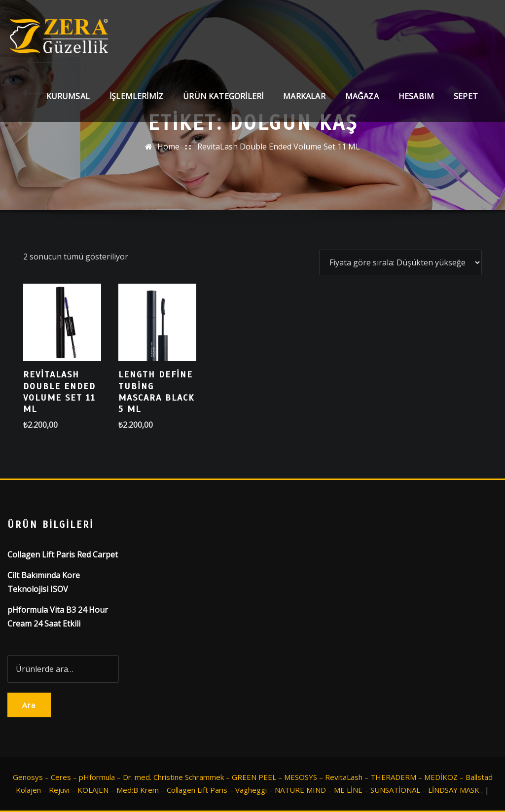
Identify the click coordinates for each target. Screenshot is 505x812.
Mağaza (362, 96)
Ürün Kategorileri (223, 96)
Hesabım (416, 96)
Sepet (466, 96)
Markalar (304, 96)
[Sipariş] (400, 262)
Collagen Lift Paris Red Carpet (63, 554)
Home (168, 147)
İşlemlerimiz (136, 96)
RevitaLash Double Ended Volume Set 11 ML (279, 147)
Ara (29, 705)
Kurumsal (68, 96)
